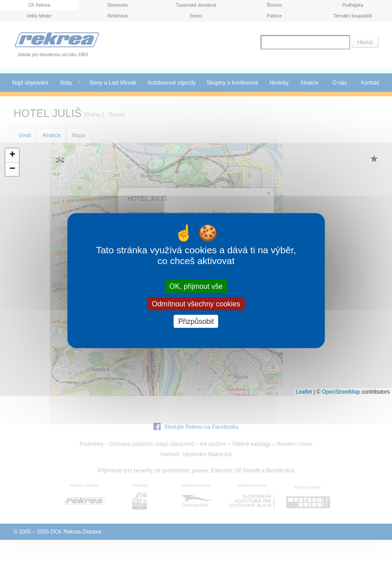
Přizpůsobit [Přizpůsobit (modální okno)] (196, 321)
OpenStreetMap (341, 392)
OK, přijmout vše (196, 286)
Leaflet (304, 392)
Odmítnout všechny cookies (196, 303)
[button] (12, 155)
